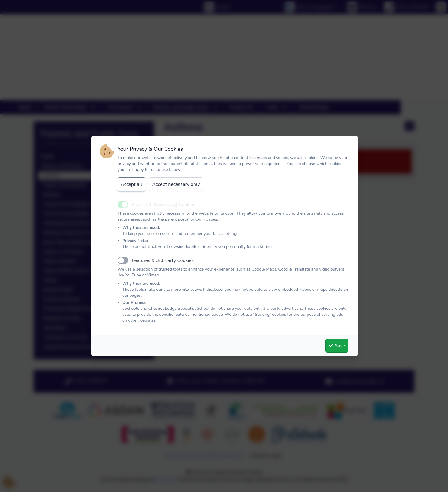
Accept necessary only (176, 184)
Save (337, 346)
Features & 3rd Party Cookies (163, 260)
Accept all (131, 184)
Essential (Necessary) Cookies (164, 205)
